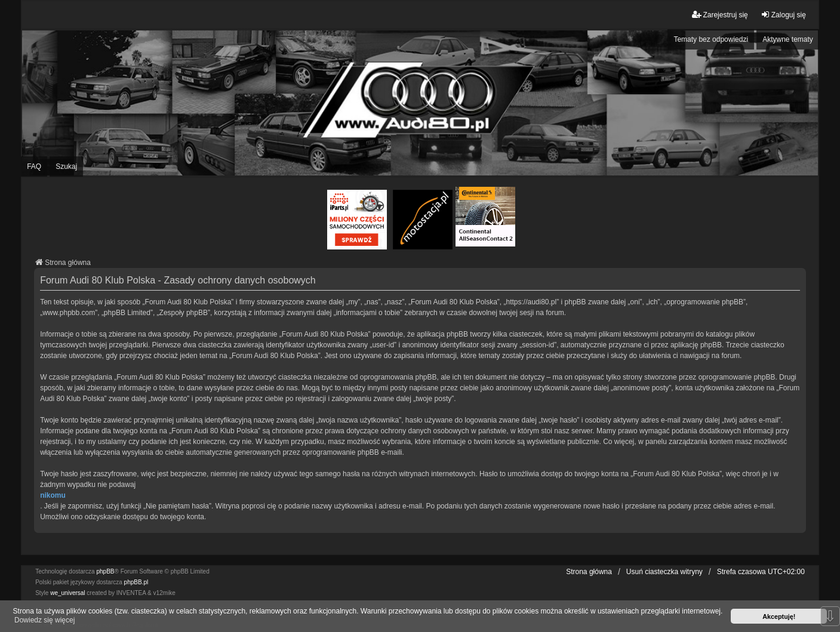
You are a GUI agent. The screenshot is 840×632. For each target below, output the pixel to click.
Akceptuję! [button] (779, 616)
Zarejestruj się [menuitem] (720, 15)
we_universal (67, 593)
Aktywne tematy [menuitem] (788, 39)
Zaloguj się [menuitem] (783, 15)
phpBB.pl (136, 582)
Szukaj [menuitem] (66, 167)
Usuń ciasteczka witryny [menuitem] (664, 572)
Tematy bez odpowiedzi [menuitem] (711, 39)
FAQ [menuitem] (34, 167)
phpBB (105, 571)
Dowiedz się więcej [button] (44, 620)
